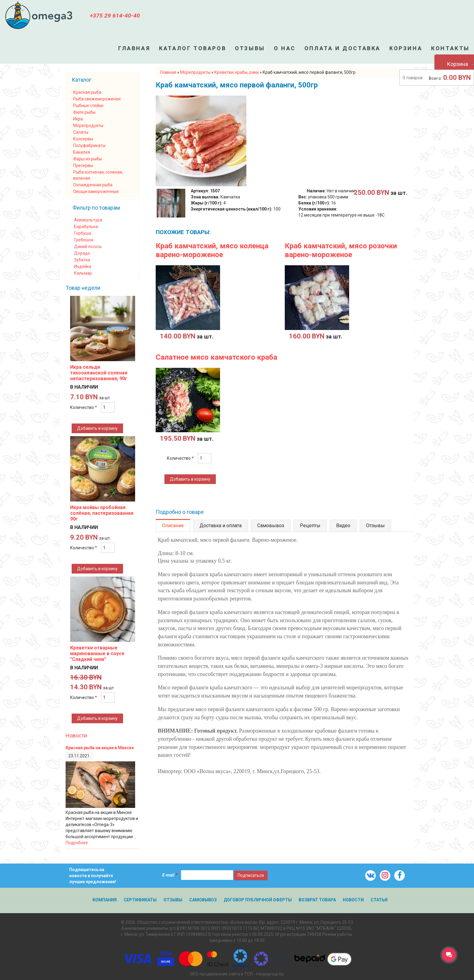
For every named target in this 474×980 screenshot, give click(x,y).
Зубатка (82, 260)
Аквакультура (88, 220)
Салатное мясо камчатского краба (216, 357)
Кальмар (83, 273)
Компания (105, 900)
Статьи (379, 900)
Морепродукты (88, 126)
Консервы (83, 139)
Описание (173, 526)
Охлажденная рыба (93, 185)
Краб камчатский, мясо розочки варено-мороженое (341, 250)
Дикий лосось (88, 247)
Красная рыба (87, 92)
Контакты (450, 48)
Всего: (435, 78)
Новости (76, 735)
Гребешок (84, 240)
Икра (78, 119)
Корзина (406, 48)
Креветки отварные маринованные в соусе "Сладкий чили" (97, 653)
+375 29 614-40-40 (115, 16)
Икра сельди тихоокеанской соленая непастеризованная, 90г (99, 373)
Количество (180, 458)
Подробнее (77, 843)
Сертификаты (140, 900)
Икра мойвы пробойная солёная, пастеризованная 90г (102, 513)
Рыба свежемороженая (97, 99)
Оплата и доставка (343, 48)
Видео (343, 526)
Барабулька (86, 227)
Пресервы (83, 165)
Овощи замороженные (96, 191)
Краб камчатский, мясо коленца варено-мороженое (212, 250)
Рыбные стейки (88, 106)
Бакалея (82, 152)
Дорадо (82, 253)
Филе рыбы (84, 112)
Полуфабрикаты (89, 145)
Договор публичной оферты (258, 900)
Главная (134, 48)
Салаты (81, 132)
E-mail (170, 875)
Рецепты (310, 526)
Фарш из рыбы (88, 159)
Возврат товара (317, 900)
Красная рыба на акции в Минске (100, 748)
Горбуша (83, 233)
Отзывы (250, 48)
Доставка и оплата (221, 526)
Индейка (83, 266)
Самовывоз (271, 526)
